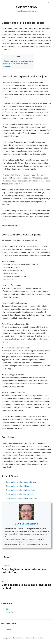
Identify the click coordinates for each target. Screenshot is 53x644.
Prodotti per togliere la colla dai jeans (18, 61)
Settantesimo (27, 7)
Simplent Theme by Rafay (35, 638)
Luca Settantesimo (26, 524)
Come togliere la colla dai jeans (15, 64)
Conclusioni (8, 67)
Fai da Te (8, 557)
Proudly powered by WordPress (13, 638)
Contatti (9, 629)
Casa (8, 609)
